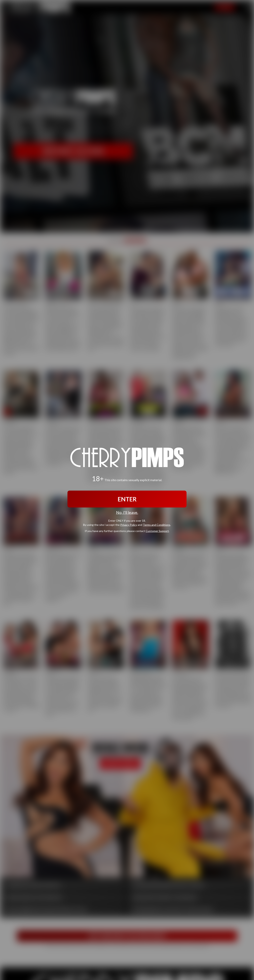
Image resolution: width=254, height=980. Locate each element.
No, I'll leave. (127, 512)
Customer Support (157, 531)
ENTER (127, 499)
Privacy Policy (129, 525)
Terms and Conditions (157, 525)
